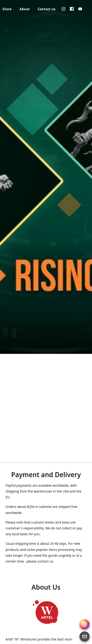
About (25, 9)
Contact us (47, 9)
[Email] (85, 637)
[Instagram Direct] (85, 624)
